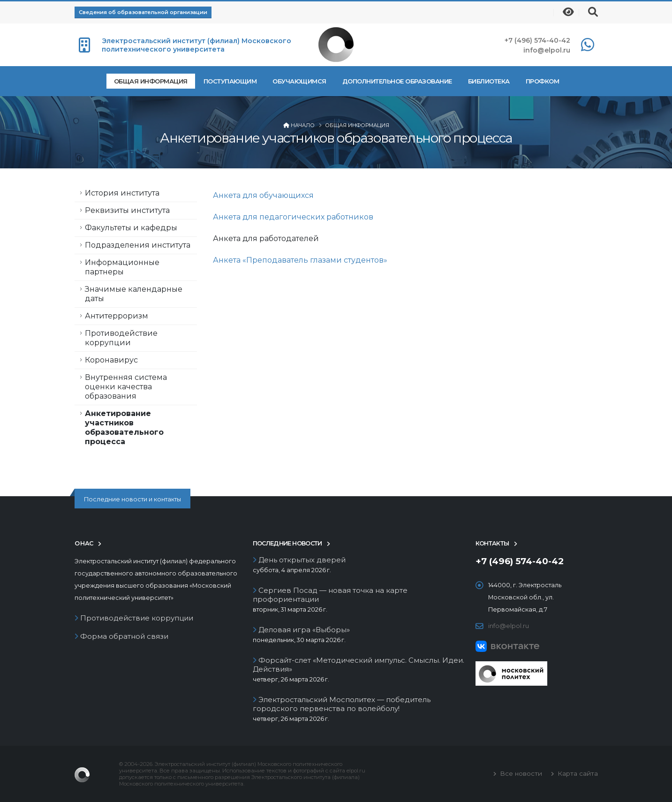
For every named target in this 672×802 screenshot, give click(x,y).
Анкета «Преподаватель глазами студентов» (300, 260)
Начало (303, 125)
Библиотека (489, 81)
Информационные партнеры (122, 267)
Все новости (520, 773)
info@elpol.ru (547, 50)
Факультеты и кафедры (131, 228)
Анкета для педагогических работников (293, 217)
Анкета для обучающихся (263, 195)
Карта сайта (577, 773)
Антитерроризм (117, 316)
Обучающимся (299, 81)
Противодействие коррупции (121, 338)
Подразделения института (138, 245)
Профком (543, 81)
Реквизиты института (127, 210)
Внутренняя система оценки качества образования (126, 387)
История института (122, 193)
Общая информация (151, 81)
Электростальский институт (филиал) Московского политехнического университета (196, 45)
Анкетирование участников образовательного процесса (124, 427)
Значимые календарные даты (134, 294)
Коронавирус (111, 360)
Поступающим (230, 81)
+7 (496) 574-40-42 (537, 40)
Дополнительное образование (397, 81)
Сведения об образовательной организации (143, 12)
